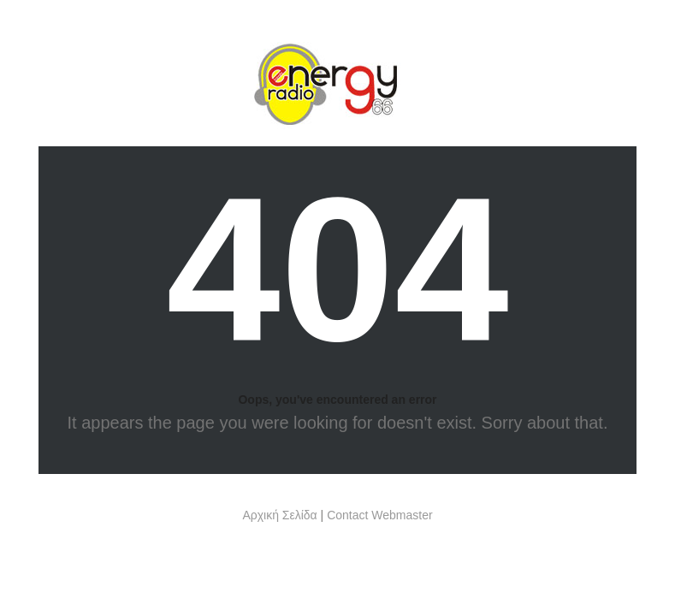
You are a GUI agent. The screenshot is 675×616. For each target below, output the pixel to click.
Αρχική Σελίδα (279, 515)
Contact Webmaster (379, 515)
